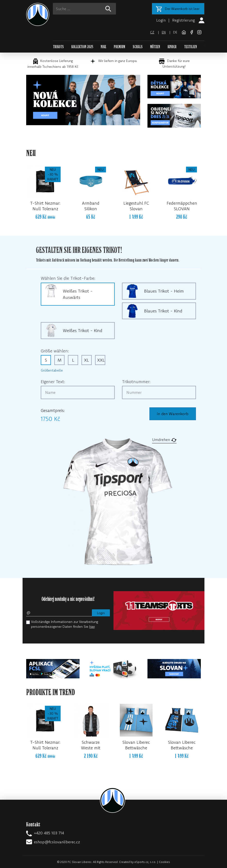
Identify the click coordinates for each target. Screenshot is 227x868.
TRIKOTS (58, 47)
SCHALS (138, 47)
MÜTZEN (155, 47)
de (175, 32)
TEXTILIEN (191, 47)
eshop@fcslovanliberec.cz (57, 842)
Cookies (164, 862)
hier (92, 627)
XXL (101, 360)
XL (87, 360)
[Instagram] (199, 32)
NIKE (103, 47)
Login (161, 20)
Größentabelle (52, 370)
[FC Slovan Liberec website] (184, 32)
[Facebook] (192, 32)
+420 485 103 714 (49, 833)
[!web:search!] (108, 9)
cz (152, 32)
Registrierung (183, 20)
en (164, 32)
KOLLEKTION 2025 (82, 47)
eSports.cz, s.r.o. (145, 862)
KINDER (172, 47)
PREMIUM (119, 47)
